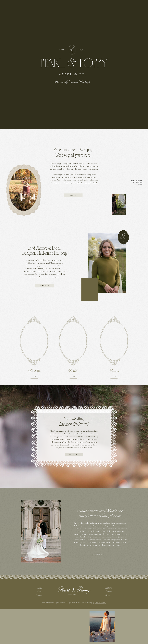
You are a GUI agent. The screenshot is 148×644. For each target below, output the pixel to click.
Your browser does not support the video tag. (90, 289)
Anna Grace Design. (100, 603)
